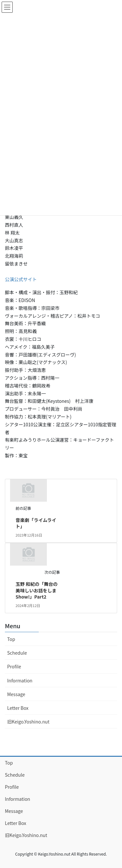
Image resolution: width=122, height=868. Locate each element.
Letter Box (18, 708)
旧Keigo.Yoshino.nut (28, 722)
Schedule (17, 653)
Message (16, 694)
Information (20, 680)
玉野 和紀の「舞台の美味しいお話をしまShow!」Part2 (37, 590)
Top (11, 639)
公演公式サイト (21, 279)
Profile (14, 666)
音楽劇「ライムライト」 (36, 523)
